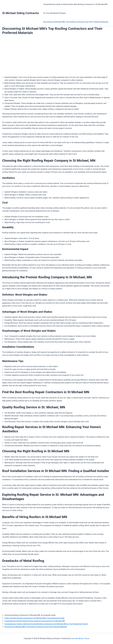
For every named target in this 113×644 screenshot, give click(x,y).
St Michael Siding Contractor (21, 13)
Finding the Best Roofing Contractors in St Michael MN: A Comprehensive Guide (36, 618)
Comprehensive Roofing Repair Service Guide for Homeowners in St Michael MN (36, 621)
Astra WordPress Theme (80, 638)
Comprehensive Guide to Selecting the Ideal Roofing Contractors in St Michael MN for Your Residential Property (75, 9)
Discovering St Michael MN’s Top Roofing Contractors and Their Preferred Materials (76, 22)
